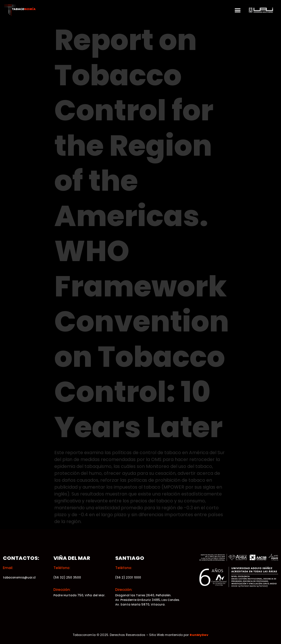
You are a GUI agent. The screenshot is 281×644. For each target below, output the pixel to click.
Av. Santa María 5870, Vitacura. (140, 605)
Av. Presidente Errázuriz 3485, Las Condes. (147, 600)
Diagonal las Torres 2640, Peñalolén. (143, 595)
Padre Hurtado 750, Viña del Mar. (79, 595)
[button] (238, 10)
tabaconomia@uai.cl (19, 578)
